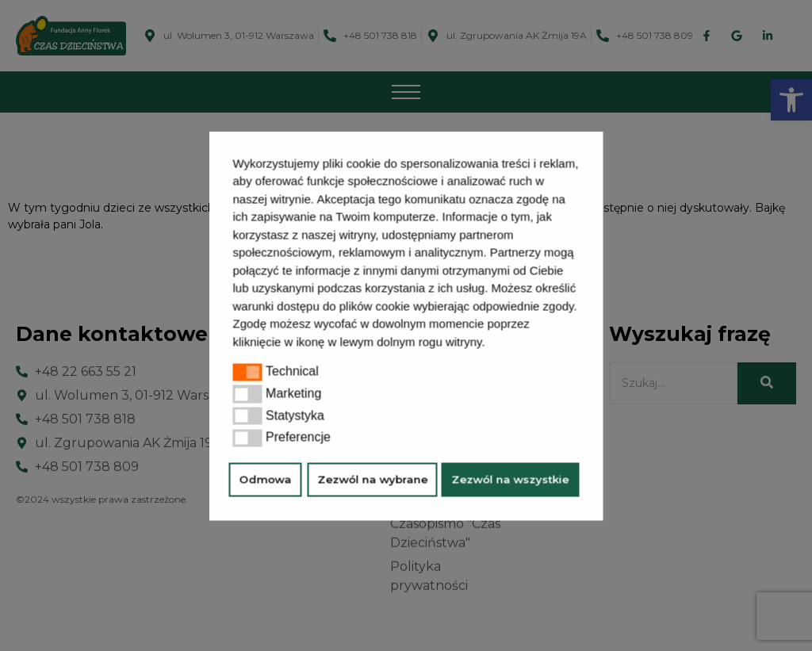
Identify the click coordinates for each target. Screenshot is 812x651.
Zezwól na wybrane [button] (372, 480)
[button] (491, 343)
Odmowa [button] (266, 480)
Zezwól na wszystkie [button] (511, 480)
